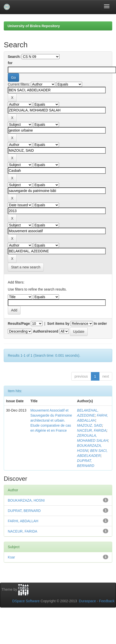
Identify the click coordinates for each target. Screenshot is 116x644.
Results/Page (19, 324)
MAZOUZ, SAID (90, 425)
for (10, 63)
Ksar (11, 557)
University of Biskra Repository (34, 26)
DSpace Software (26, 601)
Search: (14, 57)
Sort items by (58, 324)
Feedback (107, 601)
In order (100, 324)
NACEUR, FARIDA (92, 430)
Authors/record (46, 331)
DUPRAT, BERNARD (24, 511)
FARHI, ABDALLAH (23, 521)
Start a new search (26, 267)
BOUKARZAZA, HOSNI (26, 500)
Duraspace (87, 601)
